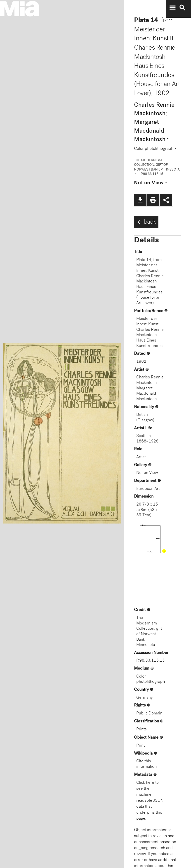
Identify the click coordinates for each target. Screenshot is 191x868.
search (182, 8)
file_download (140, 200)
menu (172, 8)
